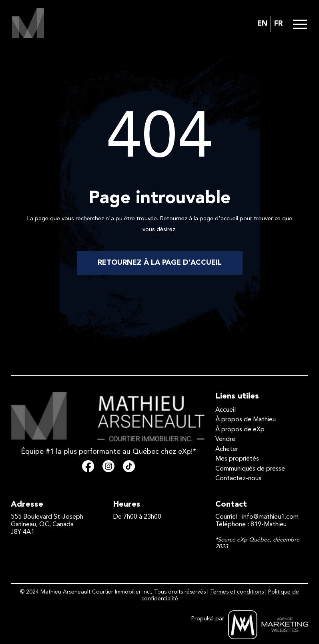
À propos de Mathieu (246, 420)
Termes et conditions (237, 592)
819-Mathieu (269, 525)
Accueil (226, 410)
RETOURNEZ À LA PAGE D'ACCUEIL (160, 263)
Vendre (225, 439)
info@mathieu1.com (270, 517)
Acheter (227, 449)
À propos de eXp (240, 430)
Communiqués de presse (250, 469)
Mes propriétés (237, 459)
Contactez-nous (238, 479)
